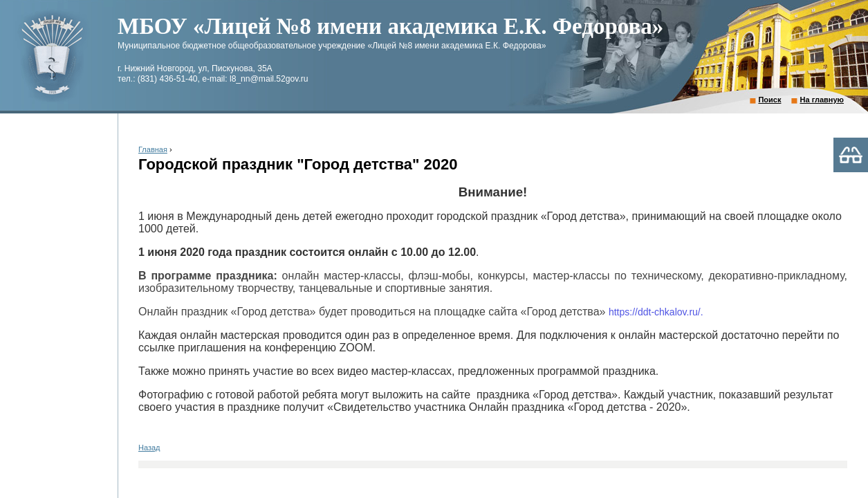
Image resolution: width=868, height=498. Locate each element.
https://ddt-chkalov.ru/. (656, 312)
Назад (149, 448)
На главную (822, 100)
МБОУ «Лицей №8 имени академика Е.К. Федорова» (390, 26)
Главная (153, 149)
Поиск (769, 100)
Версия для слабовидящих (851, 155)
